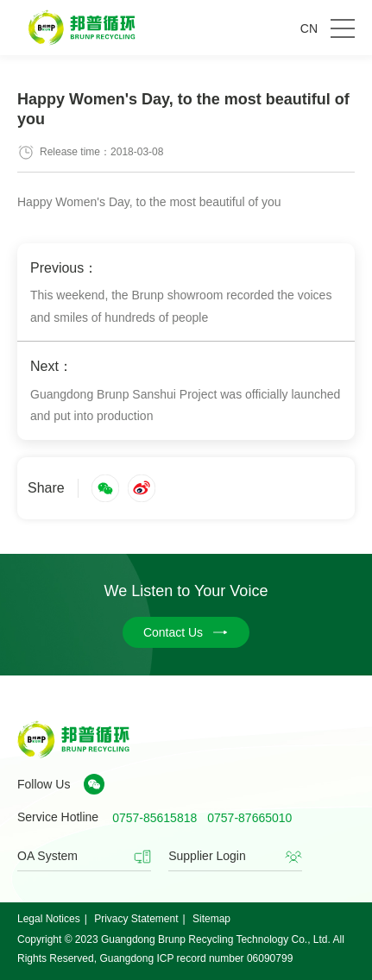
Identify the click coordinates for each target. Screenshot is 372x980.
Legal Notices (49, 919)
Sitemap (211, 919)
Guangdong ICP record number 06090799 (196, 958)
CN (309, 28)
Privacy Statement (136, 919)
